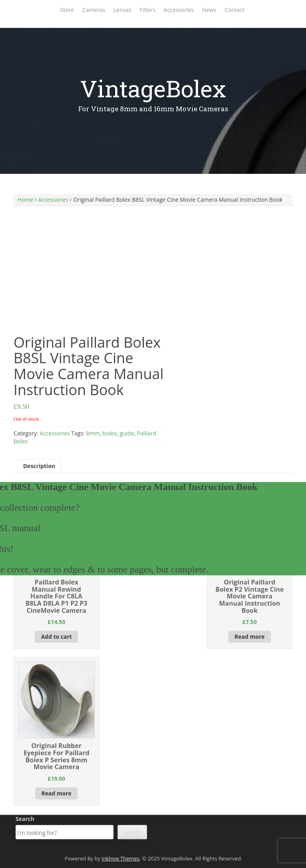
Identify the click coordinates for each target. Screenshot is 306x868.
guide (127, 433)
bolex (110, 433)
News (209, 10)
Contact (234, 10)
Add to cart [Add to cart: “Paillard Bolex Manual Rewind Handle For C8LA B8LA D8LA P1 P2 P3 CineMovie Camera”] (57, 637)
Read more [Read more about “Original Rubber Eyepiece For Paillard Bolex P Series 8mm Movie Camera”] (57, 793)
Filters (147, 10)
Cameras (94, 10)
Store (67, 10)
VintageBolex (153, 88)
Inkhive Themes (121, 858)
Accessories (179, 10)
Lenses (123, 10)
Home (25, 200)
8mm (93, 433)
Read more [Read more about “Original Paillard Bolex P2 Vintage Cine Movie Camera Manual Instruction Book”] (250, 637)
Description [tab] (39, 466)
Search (25, 819)
